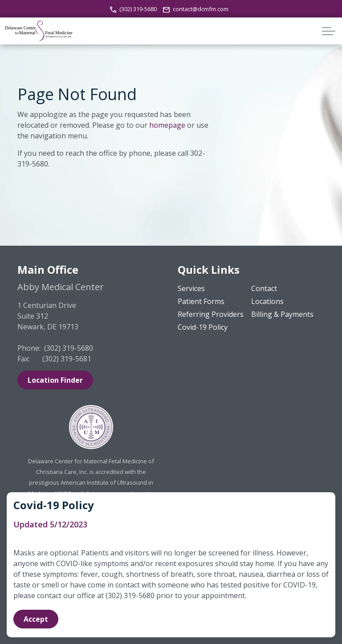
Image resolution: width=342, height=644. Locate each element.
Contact (264, 288)
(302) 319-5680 (134, 9)
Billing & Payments (282, 314)
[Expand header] (329, 31)
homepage (167, 125)
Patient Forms (201, 301)
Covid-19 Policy (203, 327)
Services (191, 288)
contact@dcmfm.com (195, 9)
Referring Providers (211, 314)
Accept (36, 619)
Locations (267, 301)
